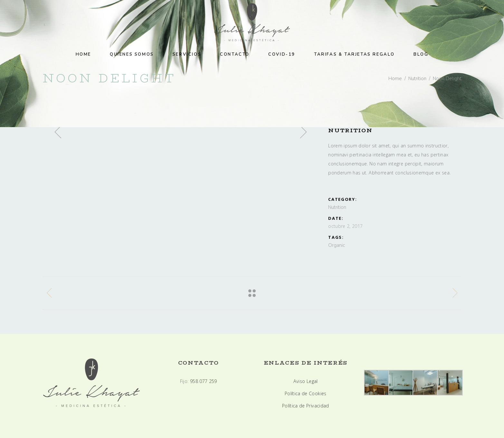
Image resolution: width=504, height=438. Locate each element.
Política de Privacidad (306, 406)
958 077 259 (204, 381)
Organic (337, 245)
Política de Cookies (306, 393)
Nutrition (417, 79)
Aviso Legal (306, 381)
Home (395, 79)
